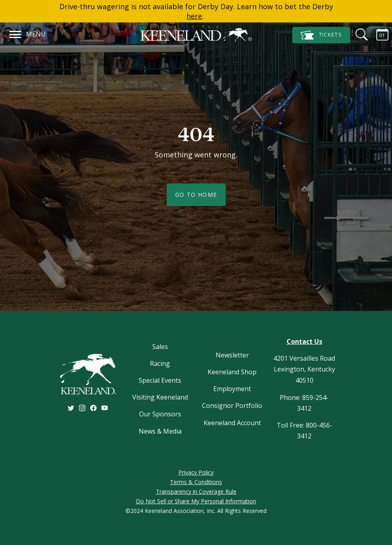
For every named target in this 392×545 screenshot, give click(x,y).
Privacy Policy (196, 472)
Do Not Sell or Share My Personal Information (196, 501)
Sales (160, 347)
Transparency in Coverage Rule (196, 492)
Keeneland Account (232, 423)
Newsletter (232, 355)
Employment (232, 389)
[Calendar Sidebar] (378, 34)
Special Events (160, 380)
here (194, 16)
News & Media (160, 431)
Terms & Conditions (196, 482)
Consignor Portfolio (232, 406)
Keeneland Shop (232, 372)
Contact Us (304, 341)
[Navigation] (15, 33)
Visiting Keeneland (160, 397)
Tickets (321, 35)
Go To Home (196, 195)
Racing (160, 363)
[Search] (357, 34)
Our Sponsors (160, 414)
